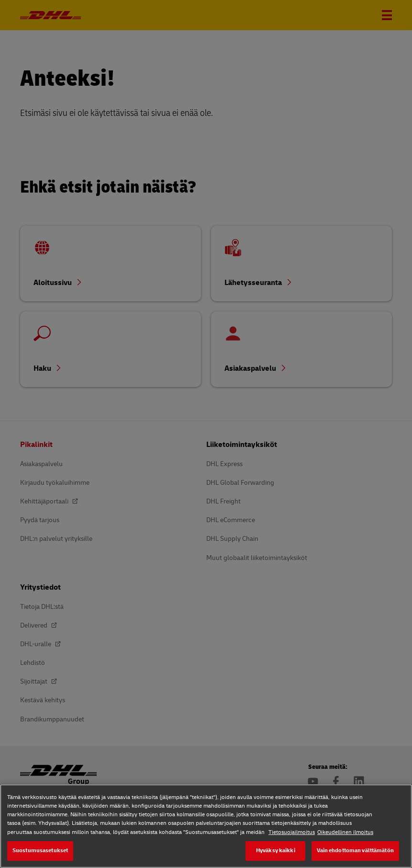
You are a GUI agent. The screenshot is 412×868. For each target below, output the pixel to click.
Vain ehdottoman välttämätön (355, 851)
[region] (206, 826)
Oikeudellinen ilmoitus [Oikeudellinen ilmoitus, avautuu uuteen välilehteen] (345, 832)
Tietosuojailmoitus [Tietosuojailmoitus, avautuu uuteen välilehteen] (292, 832)
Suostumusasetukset (40, 851)
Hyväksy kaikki (276, 851)
